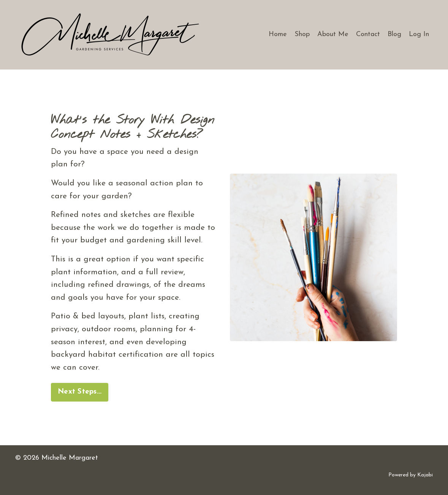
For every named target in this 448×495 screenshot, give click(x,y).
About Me (333, 34)
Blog (394, 34)
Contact (368, 34)
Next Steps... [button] (80, 392)
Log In (419, 34)
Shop (302, 34)
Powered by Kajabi (411, 475)
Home (278, 34)
